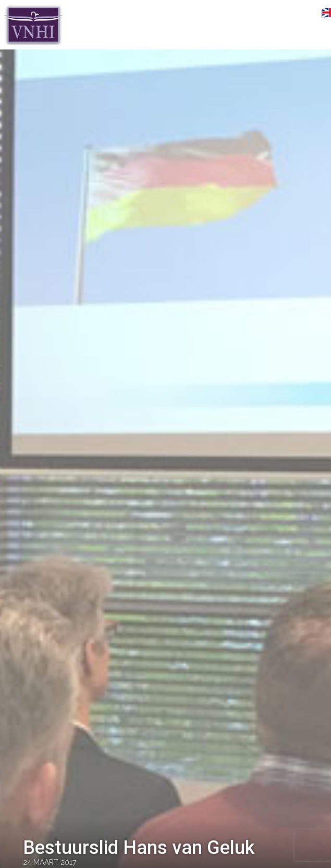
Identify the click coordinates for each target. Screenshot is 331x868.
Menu (308, 14)
